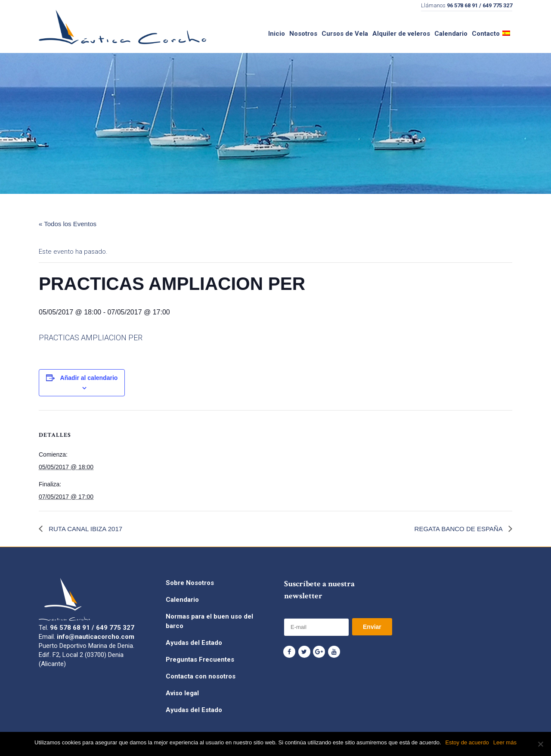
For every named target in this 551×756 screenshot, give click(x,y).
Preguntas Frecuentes (200, 660)
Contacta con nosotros (201, 676)
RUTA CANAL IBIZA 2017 (85, 529)
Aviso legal (182, 693)
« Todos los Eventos (68, 224)
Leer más (505, 742)
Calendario (182, 600)
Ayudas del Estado (194, 643)
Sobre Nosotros (190, 583)
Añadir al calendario (89, 378)
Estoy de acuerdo (467, 742)
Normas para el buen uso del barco (209, 621)
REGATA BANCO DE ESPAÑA (459, 529)
